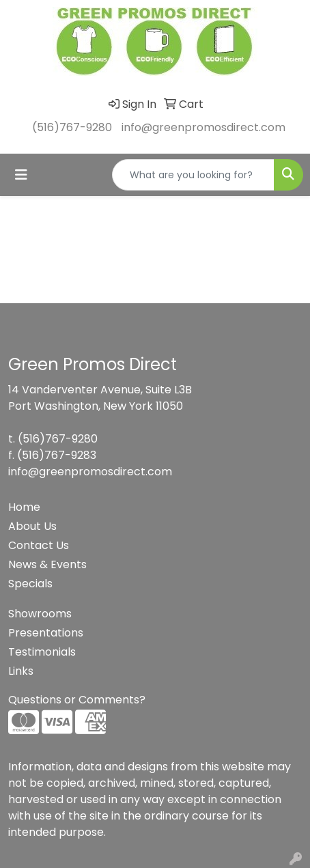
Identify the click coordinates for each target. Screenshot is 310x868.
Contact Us (39, 545)
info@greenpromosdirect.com (203, 127)
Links (21, 671)
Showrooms (40, 614)
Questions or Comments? (77, 700)
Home (24, 507)
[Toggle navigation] (21, 175)
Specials (30, 584)
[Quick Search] (193, 175)
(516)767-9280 (72, 127)
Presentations (46, 633)
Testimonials (42, 652)
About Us (32, 526)
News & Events (47, 564)
